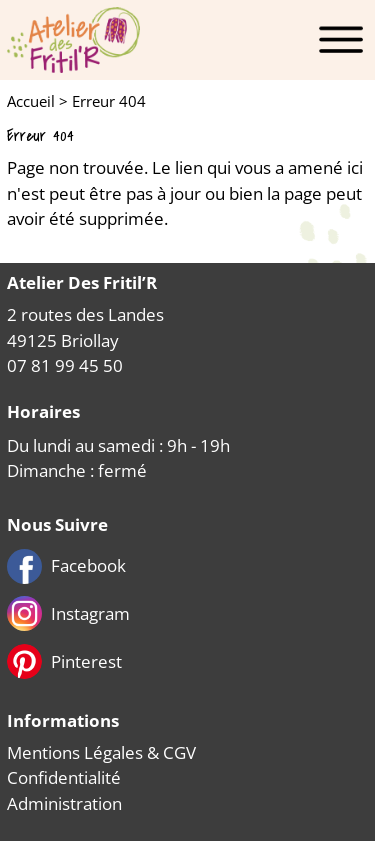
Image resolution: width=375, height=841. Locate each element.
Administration (64, 803)
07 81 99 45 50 (65, 365)
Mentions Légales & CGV (101, 752)
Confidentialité (64, 777)
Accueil (31, 101)
